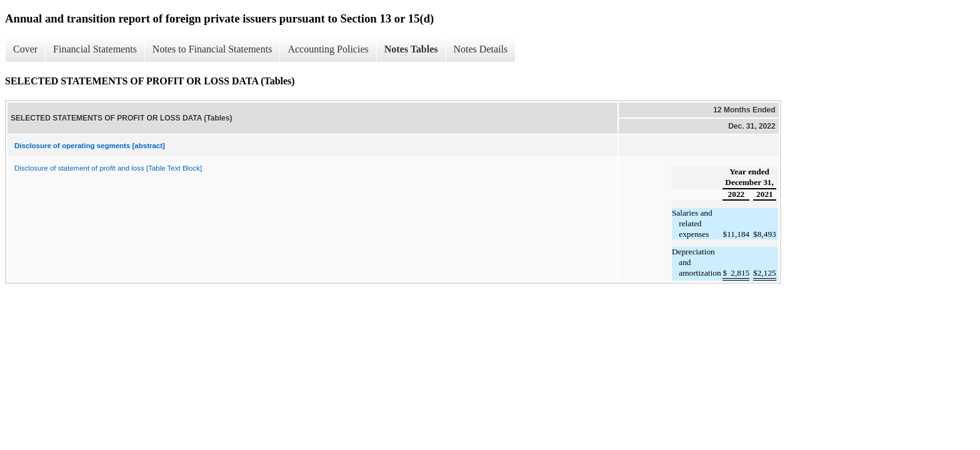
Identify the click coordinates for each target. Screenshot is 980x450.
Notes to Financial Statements (212, 49)
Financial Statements (95, 49)
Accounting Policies (328, 49)
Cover (25, 49)
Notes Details (481, 49)
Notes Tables (411, 49)
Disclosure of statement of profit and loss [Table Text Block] (108, 168)
